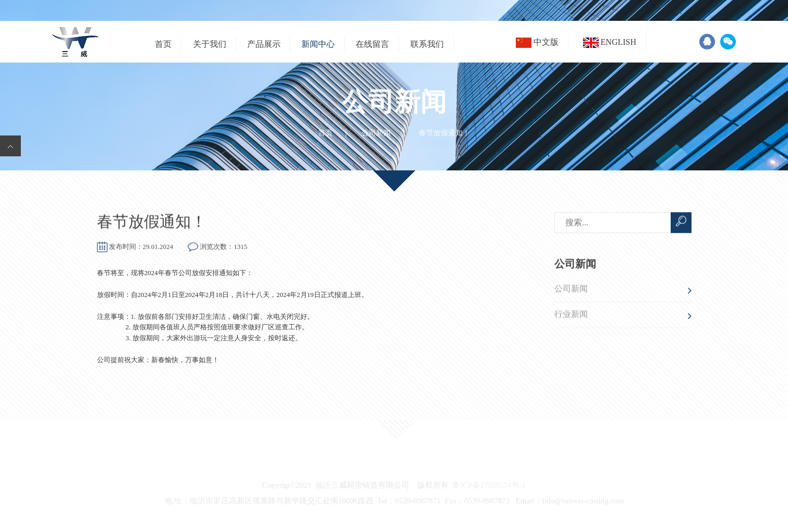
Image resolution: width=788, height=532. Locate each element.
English (610, 43)
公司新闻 (376, 133)
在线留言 (372, 44)
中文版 (537, 43)
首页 (163, 44)
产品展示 (264, 44)
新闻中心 (318, 44)
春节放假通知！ (152, 222)
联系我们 (427, 44)
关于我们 (210, 44)
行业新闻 (571, 316)
